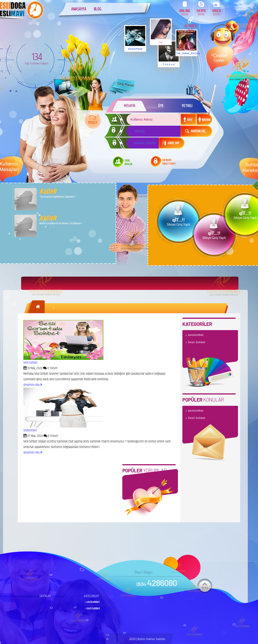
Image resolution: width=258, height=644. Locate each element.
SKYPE (201, 12)
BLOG (98, 9)
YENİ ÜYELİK (128, 163)
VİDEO (217, 12)
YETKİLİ (187, 106)
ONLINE (185, 12)
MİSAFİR (130, 106)
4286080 (156, 583)
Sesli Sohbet (30, 363)
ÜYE (161, 106)
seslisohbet (30, 430)
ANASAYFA (79, 9)
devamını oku (33, 385)
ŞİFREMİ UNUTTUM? (169, 162)
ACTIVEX (190, 27)
